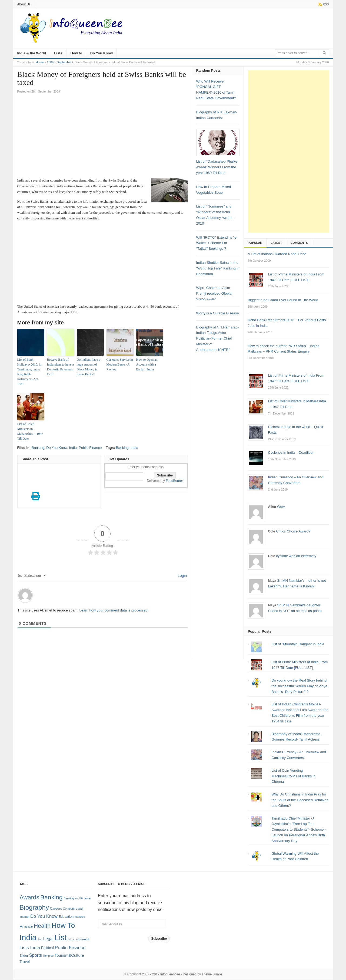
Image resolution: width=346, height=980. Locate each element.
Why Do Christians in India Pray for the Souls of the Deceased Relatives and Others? (300, 800)
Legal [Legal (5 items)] (48, 939)
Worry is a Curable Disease (218, 313)
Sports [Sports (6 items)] (36, 955)
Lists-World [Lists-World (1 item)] (82, 939)
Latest (276, 243)
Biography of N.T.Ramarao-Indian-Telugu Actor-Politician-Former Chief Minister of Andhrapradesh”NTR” (218, 338)
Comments (299, 243)
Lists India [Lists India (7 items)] (30, 948)
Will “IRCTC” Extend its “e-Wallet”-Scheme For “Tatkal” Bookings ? (217, 243)
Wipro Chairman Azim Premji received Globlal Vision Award (214, 293)
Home (40, 62)
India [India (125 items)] (28, 938)
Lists (58, 53)
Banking (38, 448)
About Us (24, 4)
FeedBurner (174, 481)
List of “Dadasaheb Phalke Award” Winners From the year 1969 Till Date (217, 167)
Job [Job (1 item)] (40, 939)
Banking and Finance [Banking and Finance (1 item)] (77, 898)
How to (76, 53)
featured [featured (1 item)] (80, 917)
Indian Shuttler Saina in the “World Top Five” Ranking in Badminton (218, 268)
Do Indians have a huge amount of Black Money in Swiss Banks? (89, 367)
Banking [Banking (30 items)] (51, 897)
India (73, 448)
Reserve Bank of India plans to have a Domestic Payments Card (60, 367)
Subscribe (159, 939)
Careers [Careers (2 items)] (56, 909)
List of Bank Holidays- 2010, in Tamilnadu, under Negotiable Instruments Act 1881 (29, 372)
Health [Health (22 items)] (42, 926)
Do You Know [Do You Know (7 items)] (44, 916)
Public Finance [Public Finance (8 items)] (70, 948)
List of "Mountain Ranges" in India (298, 644)
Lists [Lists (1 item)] (71, 939)
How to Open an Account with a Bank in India (147, 364)
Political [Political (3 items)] (47, 948)
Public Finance (90, 448)
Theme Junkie (212, 974)
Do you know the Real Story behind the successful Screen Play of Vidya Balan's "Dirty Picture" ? (299, 686)
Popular (255, 243)
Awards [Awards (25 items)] (29, 897)
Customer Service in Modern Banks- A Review (120, 364)
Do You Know (102, 53)
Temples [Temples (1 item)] (48, 956)
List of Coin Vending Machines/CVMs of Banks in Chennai (293, 776)
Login (182, 575)
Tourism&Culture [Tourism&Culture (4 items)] (69, 955)
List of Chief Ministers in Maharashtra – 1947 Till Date (30, 431)
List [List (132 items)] (61, 937)
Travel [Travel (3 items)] (25, 962)
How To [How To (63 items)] (63, 925)
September (64, 62)
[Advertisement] (103, 137)
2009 (50, 62)
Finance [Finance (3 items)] (26, 927)
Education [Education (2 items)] (66, 917)
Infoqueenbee (170, 974)
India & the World (32, 53)
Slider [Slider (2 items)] (24, 956)
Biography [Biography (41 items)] (34, 907)
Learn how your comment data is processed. (114, 610)
